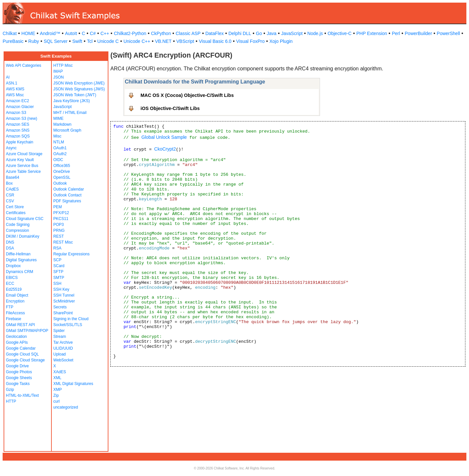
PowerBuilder (418, 33)
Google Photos (19, 372)
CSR (10, 195)
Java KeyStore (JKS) (72, 101)
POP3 (59, 225)
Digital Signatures (21, 260)
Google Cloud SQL (22, 354)
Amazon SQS (18, 136)
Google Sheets (19, 378)
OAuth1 (60, 148)
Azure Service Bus (22, 166)
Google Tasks (18, 384)
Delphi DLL (240, 33)
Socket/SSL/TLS (68, 325)
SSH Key (61, 289)
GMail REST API (20, 325)
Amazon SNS (18, 130)
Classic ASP (188, 33)
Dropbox (13, 266)
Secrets (60, 307)
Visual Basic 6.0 (215, 41)
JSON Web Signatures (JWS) (79, 89)
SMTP (59, 278)
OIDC (58, 160)
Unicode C (108, 41)
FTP (10, 307)
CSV (10, 201)
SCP (57, 260)
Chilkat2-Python (130, 33)
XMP (58, 390)
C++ (105, 33)
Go (259, 33)
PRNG (59, 230)
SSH (57, 284)
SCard (59, 266)
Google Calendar (21, 348)
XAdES (60, 372)
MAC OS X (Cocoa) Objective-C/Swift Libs (187, 95)
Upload (60, 354)
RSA (57, 248)
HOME (28, 33)
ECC (10, 284)
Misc (57, 136)
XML (57, 378)
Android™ (50, 33)
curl (56, 401)
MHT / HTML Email (70, 113)
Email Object (17, 295)
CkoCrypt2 (165, 149)
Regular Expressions (72, 254)
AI (8, 77)
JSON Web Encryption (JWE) (79, 83)
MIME (58, 119)
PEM (58, 207)
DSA (10, 248)
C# (93, 33)
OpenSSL (62, 177)
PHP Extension (372, 33)
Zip (56, 395)
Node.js (315, 33)
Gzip (10, 390)
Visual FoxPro (250, 41)
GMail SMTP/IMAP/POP (27, 331)
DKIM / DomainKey (23, 236)
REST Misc (63, 242)
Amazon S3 (16, 113)
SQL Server (56, 41)
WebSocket (63, 360)
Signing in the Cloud (71, 319)
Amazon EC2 (18, 101)
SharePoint (63, 313)
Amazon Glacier (20, 107)
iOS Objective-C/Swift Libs (170, 108)
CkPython (161, 33)
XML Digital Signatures (73, 384)
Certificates (16, 213)
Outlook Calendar (69, 189)
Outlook (60, 183)
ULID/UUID (63, 348)
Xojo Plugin (281, 41)
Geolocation (16, 337)
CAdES (12, 189)
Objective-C (339, 33)
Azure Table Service (23, 172)
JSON (59, 77)
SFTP (58, 272)
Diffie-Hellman (18, 254)
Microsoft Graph (67, 130)
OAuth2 (60, 154)
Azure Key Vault (20, 160)
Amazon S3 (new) (21, 119)
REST (59, 236)
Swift (77, 41)
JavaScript (292, 33)
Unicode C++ (137, 41)
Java (272, 33)
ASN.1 (12, 83)
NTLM (59, 142)
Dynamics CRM (19, 272)
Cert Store (15, 207)
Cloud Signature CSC (25, 219)
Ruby (34, 41)
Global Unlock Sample (164, 137)
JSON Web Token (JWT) (75, 95)
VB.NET (163, 41)
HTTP (11, 401)
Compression (18, 230)
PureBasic (13, 41)
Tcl (90, 41)
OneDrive (62, 172)
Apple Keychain (19, 142)
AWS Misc (15, 95)
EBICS (12, 278)
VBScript (185, 41)
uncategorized (66, 407)
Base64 (13, 177)
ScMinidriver (64, 301)
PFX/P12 (61, 213)
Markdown (62, 124)
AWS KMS (15, 89)
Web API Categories (24, 65)
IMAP (58, 71)
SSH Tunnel (64, 295)
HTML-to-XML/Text (22, 395)
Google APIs (17, 342)
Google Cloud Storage (25, 360)
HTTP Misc (63, 65)
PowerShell (449, 33)
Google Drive (17, 366)
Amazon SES (18, 124)
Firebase (14, 319)
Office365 (62, 166)
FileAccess (15, 313)
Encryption (15, 301)
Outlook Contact (67, 195)
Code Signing (18, 225)
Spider (59, 331)
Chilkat (10, 33)
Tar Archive (63, 342)
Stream (60, 337)
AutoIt (71, 33)
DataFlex (215, 33)
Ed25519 (14, 289)
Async (11, 148)
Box (9, 183)
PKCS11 (61, 219)
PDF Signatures (67, 201)
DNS (10, 242)
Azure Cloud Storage (24, 154)
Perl (396, 33)
